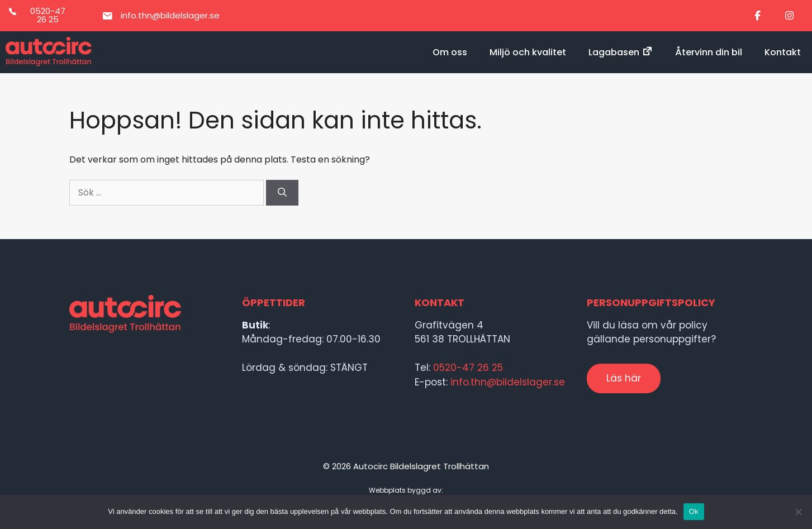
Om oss (450, 52)
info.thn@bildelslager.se (508, 382)
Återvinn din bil (709, 52)
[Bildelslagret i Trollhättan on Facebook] (758, 16)
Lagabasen (621, 52)
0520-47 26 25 (468, 368)
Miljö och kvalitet (528, 52)
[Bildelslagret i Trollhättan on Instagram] (789, 16)
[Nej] (798, 512)
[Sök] (282, 193)
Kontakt (783, 52)
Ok (694, 511)
